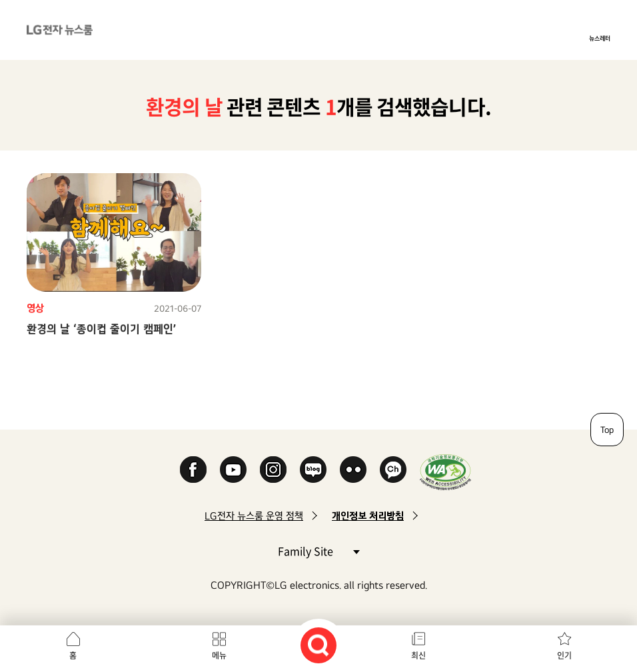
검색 (318, 645)
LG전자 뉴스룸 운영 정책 (254, 516)
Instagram (273, 470)
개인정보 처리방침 (368, 516)
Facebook (193, 470)
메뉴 (219, 655)
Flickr (353, 470)
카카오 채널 (393, 470)
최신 (418, 655)
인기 (564, 655)
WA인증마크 (445, 472)
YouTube (233, 470)
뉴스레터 (600, 38)
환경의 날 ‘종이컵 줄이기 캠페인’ (101, 329)
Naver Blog (313, 470)
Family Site (318, 550)
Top (607, 430)
